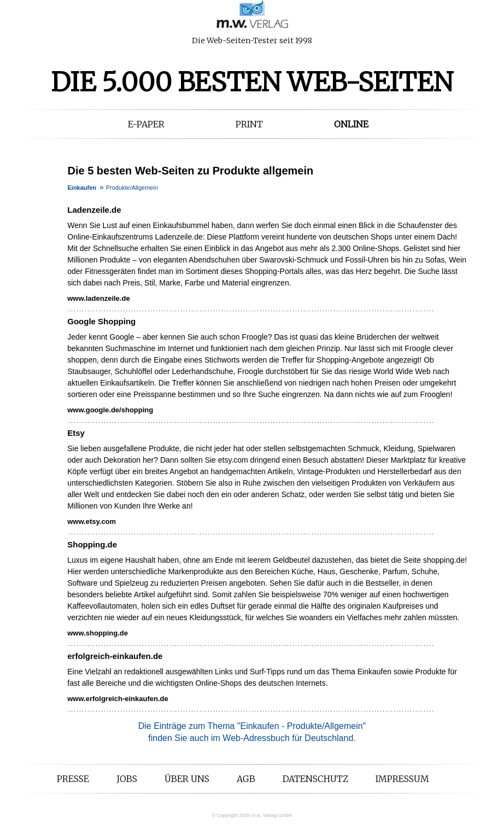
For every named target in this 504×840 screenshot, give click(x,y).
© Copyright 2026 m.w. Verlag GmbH (252, 815)
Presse (73, 779)
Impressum (402, 779)
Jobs (127, 779)
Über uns (187, 779)
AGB (246, 779)
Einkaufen (82, 188)
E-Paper (146, 124)
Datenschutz (315, 779)
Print (249, 124)
